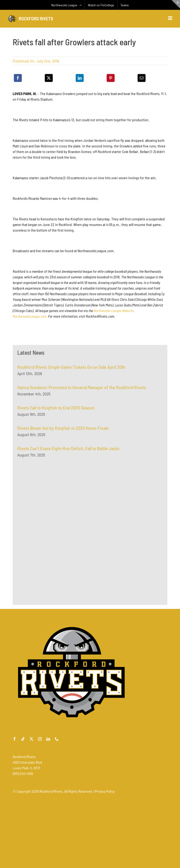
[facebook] (15, 739)
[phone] (57, 739)
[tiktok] (23, 739)
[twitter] (31, 739)
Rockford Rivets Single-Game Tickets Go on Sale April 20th (71, 369)
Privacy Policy (105, 791)
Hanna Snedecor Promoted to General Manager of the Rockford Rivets (82, 389)
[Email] (142, 79)
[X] (49, 79)
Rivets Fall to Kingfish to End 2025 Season (56, 409)
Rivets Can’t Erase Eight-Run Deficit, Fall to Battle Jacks (68, 450)
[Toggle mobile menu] (171, 18)
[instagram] (40, 739)
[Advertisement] (52, 510)
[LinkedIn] (80, 79)
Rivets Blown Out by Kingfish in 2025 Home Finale (63, 430)
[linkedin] (48, 739)
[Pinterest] (111, 79)
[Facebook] (18, 79)
